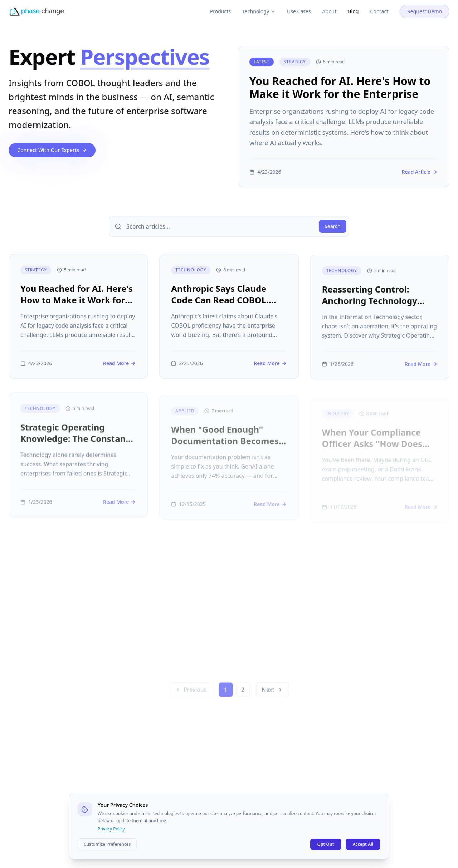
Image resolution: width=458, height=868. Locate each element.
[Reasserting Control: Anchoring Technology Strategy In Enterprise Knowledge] (380, 326)
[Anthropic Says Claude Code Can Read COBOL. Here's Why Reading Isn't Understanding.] (229, 323)
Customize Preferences (107, 844)
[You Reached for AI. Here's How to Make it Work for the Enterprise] (343, 117)
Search (333, 226)
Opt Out (326, 844)
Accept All (363, 844)
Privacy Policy (111, 829)
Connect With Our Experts (52, 150)
